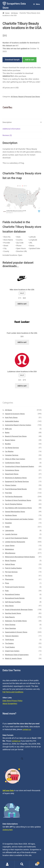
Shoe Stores (9, 606)
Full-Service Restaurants (14, 497)
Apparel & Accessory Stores (15, 414)
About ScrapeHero (10, 703)
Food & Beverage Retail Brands (16, 489)
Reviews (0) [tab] (7, 135)
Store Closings (10, 625)
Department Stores (12, 474)
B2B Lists (8, 429)
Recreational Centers (12, 594)
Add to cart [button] (22, 304)
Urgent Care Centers (12, 651)
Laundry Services (11, 534)
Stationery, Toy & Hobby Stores (16, 621)
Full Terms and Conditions (13, 692)
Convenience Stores (12, 470)
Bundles (8, 444)
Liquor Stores (10, 546)
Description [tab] (7, 122)
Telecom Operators (12, 636)
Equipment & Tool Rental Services (17, 482)
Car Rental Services (12, 448)
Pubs (7, 591)
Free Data (8, 493)
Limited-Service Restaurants (15, 542)
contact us (27, 729)
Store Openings (10, 628)
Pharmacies (9, 579)
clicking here (8, 830)
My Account (7, 864)
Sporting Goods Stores (13, 613)
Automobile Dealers (12, 421)
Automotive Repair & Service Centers (18, 425)
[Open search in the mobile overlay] (22, 759)
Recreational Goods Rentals (15, 598)
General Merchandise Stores (15, 512)
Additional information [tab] (11, 129)
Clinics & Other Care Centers (15, 459)
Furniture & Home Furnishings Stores (18, 500)
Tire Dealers (9, 643)
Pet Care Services (11, 572)
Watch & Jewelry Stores (13, 658)
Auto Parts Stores (11, 418)
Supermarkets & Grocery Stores (16, 632)
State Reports (10, 617)
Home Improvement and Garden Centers (19, 519)
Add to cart (30, 60)
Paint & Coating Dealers (13, 568)
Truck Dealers (10, 647)
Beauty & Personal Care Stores (29, 97)
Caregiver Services (12, 455)
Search (22, 864)
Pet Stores (9, 576)
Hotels (7, 527)
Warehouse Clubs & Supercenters (17, 655)
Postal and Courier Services (15, 587)
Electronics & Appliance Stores (16, 478)
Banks (7, 433)
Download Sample (12, 60)
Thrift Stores (10, 640)
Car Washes (9, 451)
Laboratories (10, 531)
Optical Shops (10, 564)
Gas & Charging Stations (14, 504)
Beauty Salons (10, 440)
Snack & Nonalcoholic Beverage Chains (19, 610)
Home (7, 13)
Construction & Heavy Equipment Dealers (20, 467)
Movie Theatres (11, 561)
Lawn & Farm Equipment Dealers (17, 538)
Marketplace (9, 549)
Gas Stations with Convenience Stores (18, 508)
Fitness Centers (11, 485)
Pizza (7, 583)
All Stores (14, 13)
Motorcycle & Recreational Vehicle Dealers (20, 557)
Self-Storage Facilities (13, 602)
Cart (34, 863)
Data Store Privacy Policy (12, 701)
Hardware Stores (11, 515)
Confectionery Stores (13, 463)
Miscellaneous (10, 553)
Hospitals (8, 523)
